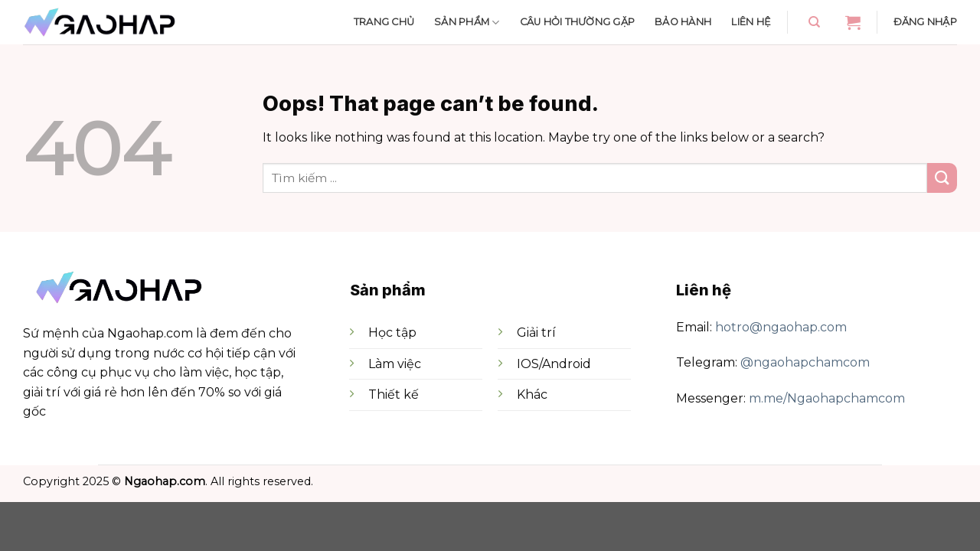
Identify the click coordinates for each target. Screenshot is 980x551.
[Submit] (942, 178)
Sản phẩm (467, 23)
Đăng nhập (925, 22)
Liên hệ (751, 22)
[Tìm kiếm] (814, 22)
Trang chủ (384, 22)
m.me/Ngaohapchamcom (827, 398)
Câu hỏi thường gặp (578, 22)
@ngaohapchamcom (805, 362)
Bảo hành (683, 22)
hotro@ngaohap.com (781, 327)
